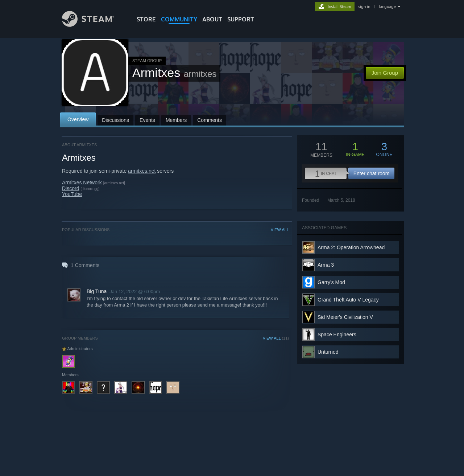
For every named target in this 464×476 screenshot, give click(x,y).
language (387, 7)
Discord (71, 188)
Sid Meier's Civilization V (345, 317)
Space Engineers (337, 335)
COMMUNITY (179, 19)
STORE (146, 19)
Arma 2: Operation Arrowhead (351, 247)
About (212, 19)
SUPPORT (241, 19)
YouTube (72, 194)
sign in (364, 7)
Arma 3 (326, 265)
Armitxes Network (82, 182)
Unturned (328, 352)
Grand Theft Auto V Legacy (348, 300)
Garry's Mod (331, 282)
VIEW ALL (280, 230)
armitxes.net (142, 171)
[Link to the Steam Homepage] (94, 25)
